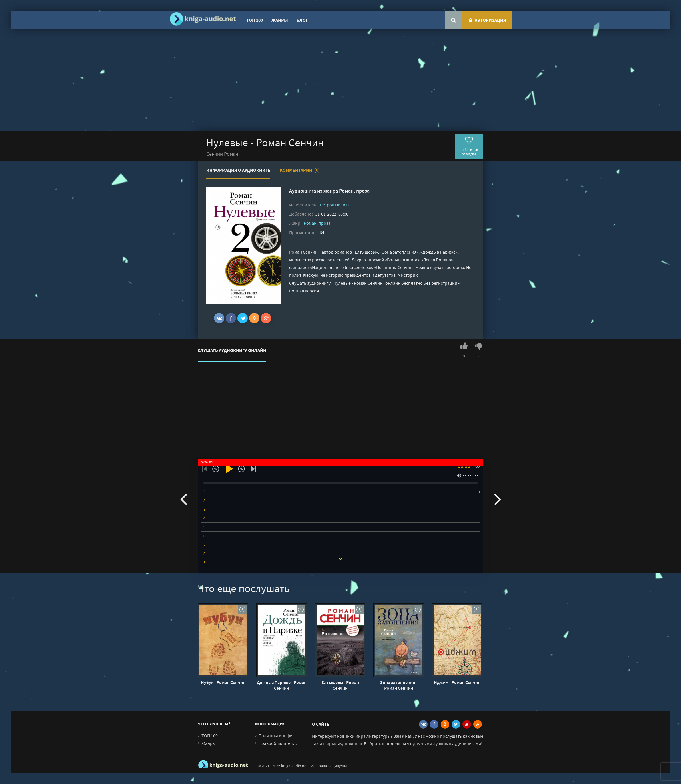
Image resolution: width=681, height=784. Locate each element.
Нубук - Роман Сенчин (223, 682)
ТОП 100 (255, 20)
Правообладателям (278, 743)
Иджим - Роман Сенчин (457, 682)
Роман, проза (354, 191)
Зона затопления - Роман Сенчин (399, 685)
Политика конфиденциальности (291, 735)
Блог (302, 20)
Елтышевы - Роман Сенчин (340, 685)
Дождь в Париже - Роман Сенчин (282, 685)
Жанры (280, 20)
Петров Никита (335, 205)
